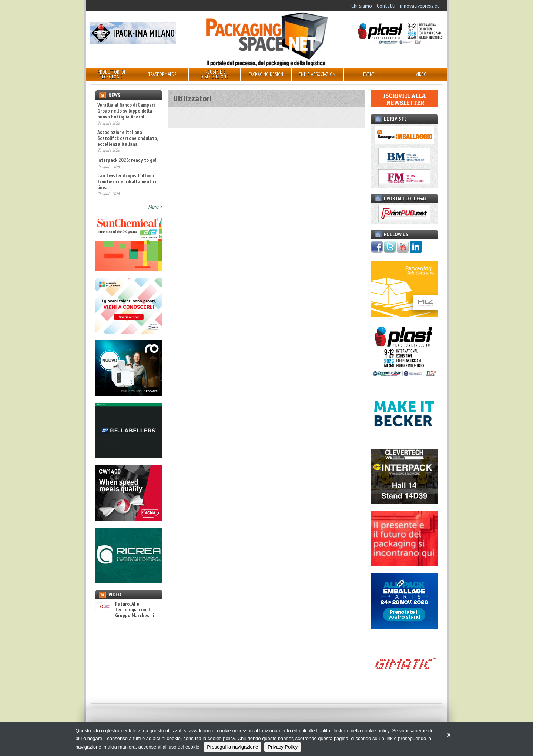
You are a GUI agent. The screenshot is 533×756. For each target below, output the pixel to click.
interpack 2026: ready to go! (127, 160)
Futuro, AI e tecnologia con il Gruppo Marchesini (125, 610)
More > (155, 207)
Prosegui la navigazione (232, 747)
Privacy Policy (283, 747)
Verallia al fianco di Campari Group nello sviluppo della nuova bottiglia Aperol (126, 111)
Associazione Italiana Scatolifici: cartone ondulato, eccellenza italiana (128, 138)
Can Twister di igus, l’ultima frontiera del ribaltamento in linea (128, 181)
